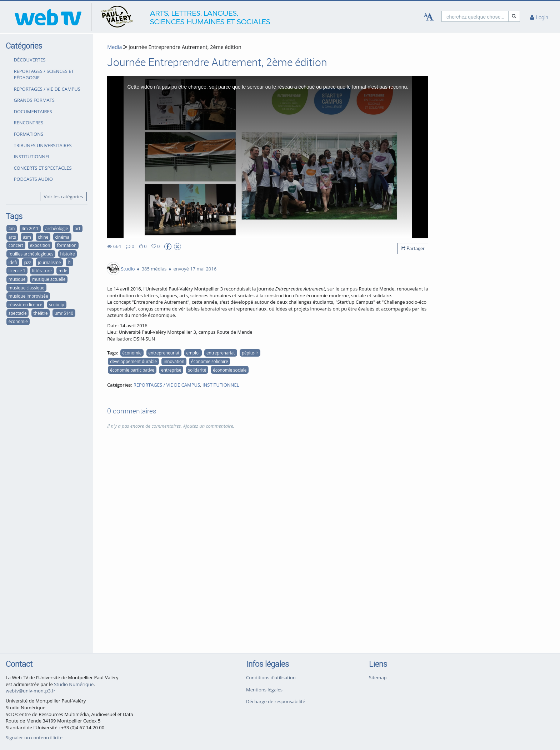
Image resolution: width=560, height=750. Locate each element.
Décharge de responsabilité (276, 701)
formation (67, 245)
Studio (128, 269)
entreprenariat (221, 353)
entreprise (171, 370)
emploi (193, 353)
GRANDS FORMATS (34, 100)
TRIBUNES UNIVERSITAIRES (43, 145)
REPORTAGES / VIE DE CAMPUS (47, 89)
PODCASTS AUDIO (33, 179)
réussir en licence (26, 304)
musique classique (26, 288)
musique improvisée (28, 296)
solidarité (197, 370)
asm (27, 237)
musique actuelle (49, 279)
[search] (475, 16)
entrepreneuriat (164, 353)
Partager (413, 248)
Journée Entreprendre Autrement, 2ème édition (184, 47)
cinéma (62, 237)
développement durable (133, 361)
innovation (174, 361)
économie (18, 321)
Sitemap (378, 677)
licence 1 (17, 270)
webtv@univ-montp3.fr (31, 691)
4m (12, 228)
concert (16, 245)
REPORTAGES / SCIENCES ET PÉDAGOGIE (44, 74)
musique (17, 279)
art (77, 228)
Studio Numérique (74, 684)
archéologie (57, 228)
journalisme (49, 262)
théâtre (41, 313)
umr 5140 (64, 313)
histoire (67, 254)
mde (63, 270)
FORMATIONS (29, 134)
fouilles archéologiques (31, 254)
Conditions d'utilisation (271, 677)
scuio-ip (57, 304)
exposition (40, 245)
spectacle (18, 313)
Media (114, 47)
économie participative (132, 370)
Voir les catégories (64, 197)
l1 (69, 262)
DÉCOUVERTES (30, 60)
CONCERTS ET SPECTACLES (43, 168)
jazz (27, 262)
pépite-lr (250, 353)
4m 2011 (30, 228)
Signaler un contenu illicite (34, 737)
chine (43, 237)
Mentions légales (264, 690)
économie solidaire (209, 361)
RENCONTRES (29, 123)
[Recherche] (514, 16)
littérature (42, 270)
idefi (13, 262)
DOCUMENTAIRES (33, 111)
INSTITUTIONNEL (32, 157)
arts (12, 237)
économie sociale (230, 370)
